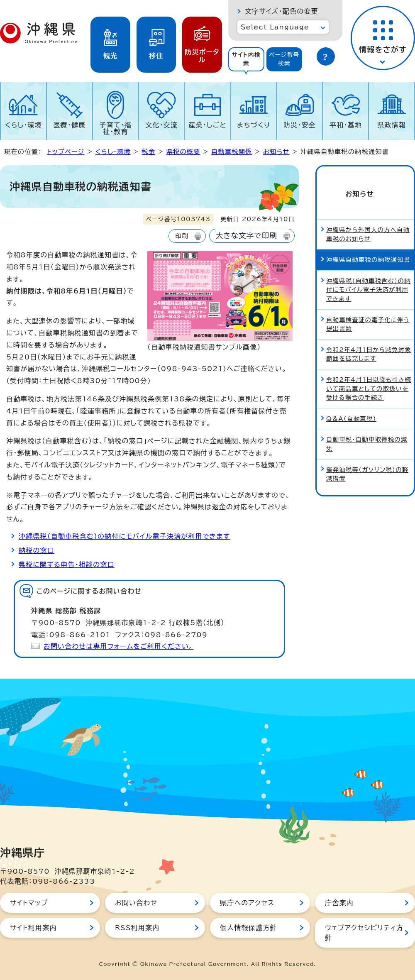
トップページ (66, 152)
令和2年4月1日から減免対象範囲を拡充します (369, 343)
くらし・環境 (23, 125)
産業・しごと (207, 125)
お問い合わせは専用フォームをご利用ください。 (118, 646)
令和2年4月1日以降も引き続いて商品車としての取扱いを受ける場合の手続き (369, 377)
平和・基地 (346, 125)
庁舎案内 (339, 903)
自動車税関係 (232, 152)
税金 (148, 152)
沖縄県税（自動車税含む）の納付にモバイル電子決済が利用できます (124, 536)
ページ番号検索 (284, 59)
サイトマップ (29, 903)
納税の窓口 (37, 550)
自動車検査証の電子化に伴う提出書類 (368, 313)
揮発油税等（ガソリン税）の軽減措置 (367, 463)
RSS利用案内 (137, 928)
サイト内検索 (246, 59)
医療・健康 (69, 125)
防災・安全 (300, 125)
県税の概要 (183, 152)
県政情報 (392, 125)
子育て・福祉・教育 (116, 128)
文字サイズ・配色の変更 (282, 11)
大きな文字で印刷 (247, 236)
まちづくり (254, 125)
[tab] (246, 59)
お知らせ (276, 152)
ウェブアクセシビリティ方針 (364, 933)
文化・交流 (161, 125)
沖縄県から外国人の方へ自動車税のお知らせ (368, 223)
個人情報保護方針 (249, 928)
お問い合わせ (136, 903)
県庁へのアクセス (247, 903)
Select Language (275, 27)
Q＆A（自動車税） (351, 407)
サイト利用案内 (33, 928)
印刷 (182, 236)
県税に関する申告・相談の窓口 (67, 565)
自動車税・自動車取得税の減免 (367, 433)
